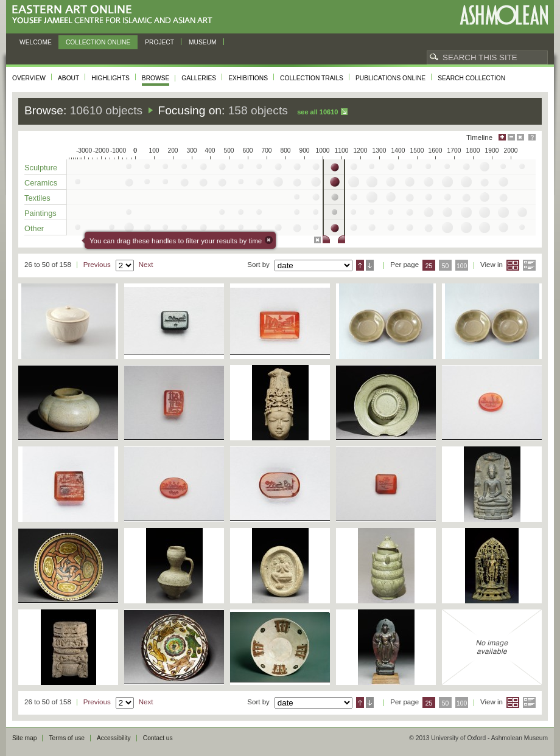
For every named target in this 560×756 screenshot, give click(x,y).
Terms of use (67, 738)
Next (146, 265)
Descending (370, 265)
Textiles (37, 198)
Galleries (199, 78)
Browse (156, 78)
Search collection (471, 78)
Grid (513, 265)
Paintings (40, 213)
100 (462, 266)
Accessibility (114, 738)
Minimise (511, 137)
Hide (520, 137)
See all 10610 (317, 112)
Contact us (158, 738)
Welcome (36, 42)
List (529, 265)
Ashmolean (504, 15)
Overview (29, 78)
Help (532, 137)
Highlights (110, 78)
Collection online (98, 42)
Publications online (390, 78)
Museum (203, 42)
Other (34, 228)
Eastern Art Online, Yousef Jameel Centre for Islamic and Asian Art (115, 15)
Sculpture (41, 168)
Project (159, 42)
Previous (97, 265)
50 (446, 266)
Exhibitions (248, 78)
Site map (24, 738)
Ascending (360, 265)
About (68, 78)
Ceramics (41, 183)
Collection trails (312, 78)
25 (429, 266)
